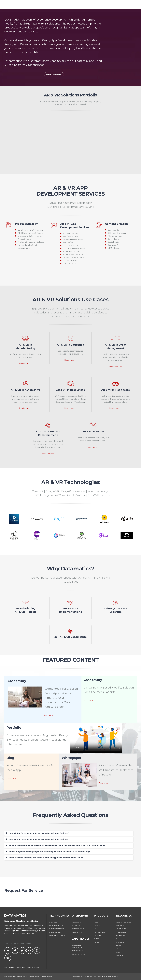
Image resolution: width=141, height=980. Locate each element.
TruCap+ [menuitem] (97, 925)
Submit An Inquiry (54, 74)
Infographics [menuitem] (120, 949)
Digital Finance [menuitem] (76, 922)
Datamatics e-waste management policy (22, 968)
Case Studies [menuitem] (120, 925)
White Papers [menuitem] (120, 935)
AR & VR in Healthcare (116, 390)
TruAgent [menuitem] (97, 942)
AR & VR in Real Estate (70, 390)
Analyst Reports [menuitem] (121, 932)
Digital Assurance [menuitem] (55, 932)
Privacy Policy (92, 977)
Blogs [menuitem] (118, 952)
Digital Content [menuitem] (77, 932)
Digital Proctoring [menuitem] (77, 951)
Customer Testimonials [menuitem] (123, 922)
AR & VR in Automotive (25, 390)
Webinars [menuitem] (119, 945)
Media (108, 977)
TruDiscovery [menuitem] (98, 935)
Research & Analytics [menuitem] (78, 954)
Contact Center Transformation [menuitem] (77, 946)
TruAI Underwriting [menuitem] (100, 932)
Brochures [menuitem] (119, 939)
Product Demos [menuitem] (121, 929)
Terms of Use (101, 977)
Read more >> (25, 364)
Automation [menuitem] (76, 925)
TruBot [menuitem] (96, 922)
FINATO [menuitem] (96, 939)
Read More (49, 715)
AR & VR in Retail (93, 432)
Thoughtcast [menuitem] (120, 942)
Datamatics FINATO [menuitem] (78, 929)
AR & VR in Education (70, 345)
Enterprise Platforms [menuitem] (56, 925)
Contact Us (115, 977)
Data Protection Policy (79, 977)
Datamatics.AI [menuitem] (54, 922)
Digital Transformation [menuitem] (57, 929)
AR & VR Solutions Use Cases (70, 299)
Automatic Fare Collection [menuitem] (58, 935)
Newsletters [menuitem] (120, 955)
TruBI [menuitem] (96, 929)
